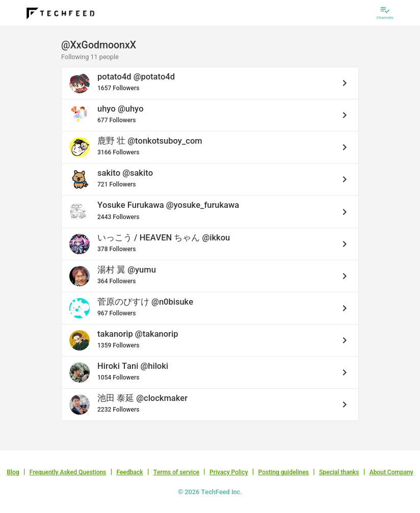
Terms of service (176, 472)
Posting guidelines (283, 472)
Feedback (130, 472)
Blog (13, 472)
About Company (391, 472)
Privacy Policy (229, 472)
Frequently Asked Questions (68, 472)
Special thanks (339, 472)
